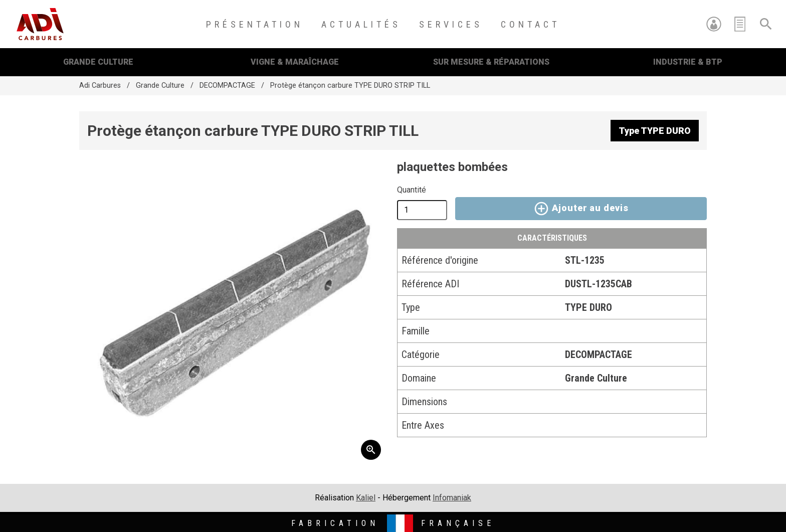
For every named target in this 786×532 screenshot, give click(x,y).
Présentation (255, 24)
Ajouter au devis (581, 209)
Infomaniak (452, 498)
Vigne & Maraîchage (295, 62)
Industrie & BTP (688, 62)
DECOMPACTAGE (227, 85)
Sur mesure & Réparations (491, 62)
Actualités (361, 24)
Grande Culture (98, 62)
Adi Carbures (100, 85)
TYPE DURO (588, 307)
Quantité (412, 190)
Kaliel (366, 498)
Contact (530, 24)
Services (451, 24)
